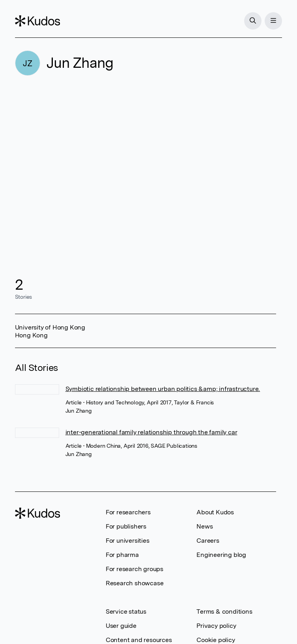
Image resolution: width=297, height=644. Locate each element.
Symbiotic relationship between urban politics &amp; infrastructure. (163, 389)
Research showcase (135, 583)
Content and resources (139, 640)
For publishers (126, 526)
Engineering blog (221, 555)
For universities (128, 541)
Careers (208, 541)
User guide (121, 626)
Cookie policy (216, 640)
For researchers (128, 512)
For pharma (122, 555)
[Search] (253, 21)
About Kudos (215, 512)
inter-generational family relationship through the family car (151, 432)
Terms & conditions (224, 611)
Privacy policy (216, 626)
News (205, 526)
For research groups (134, 569)
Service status (126, 611)
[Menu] (273, 21)
